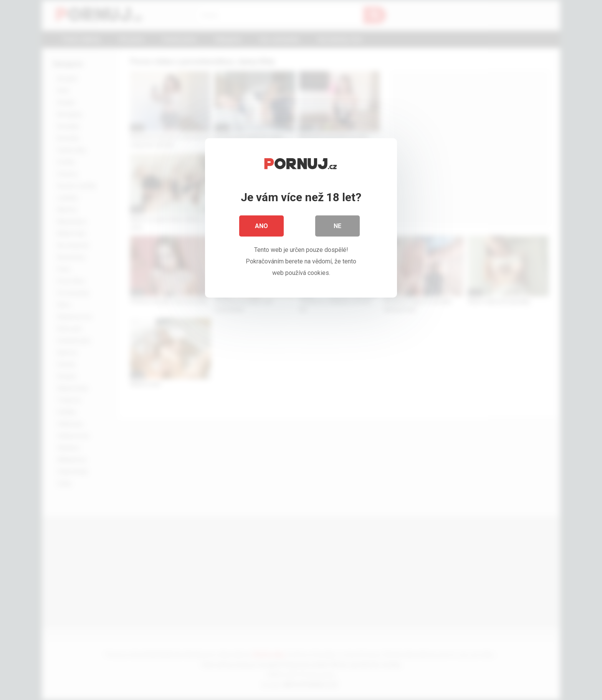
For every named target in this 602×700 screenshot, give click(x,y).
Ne (337, 226)
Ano (261, 226)
